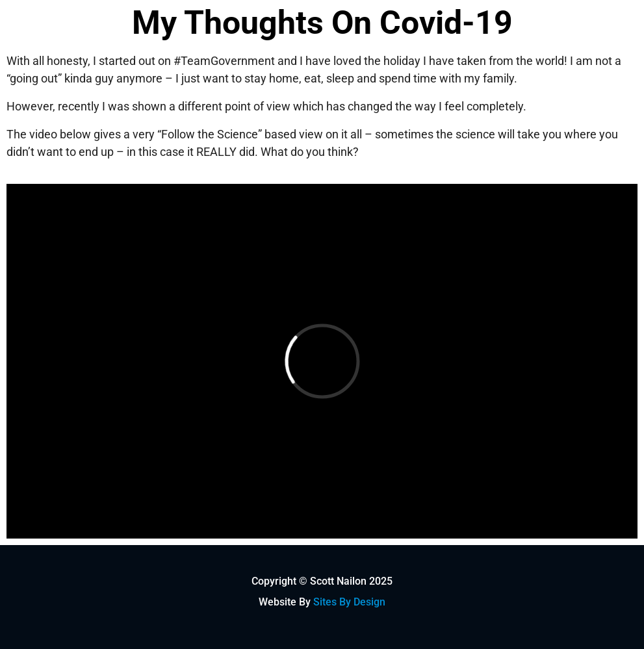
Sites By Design (349, 602)
